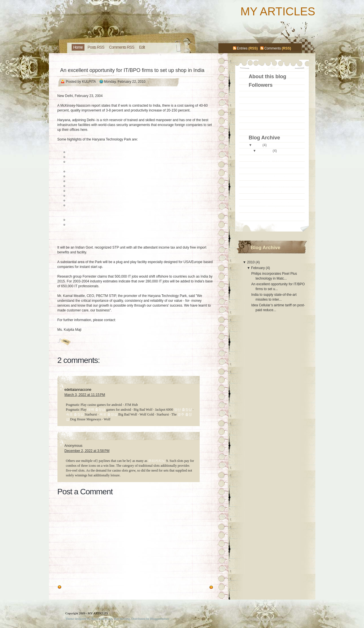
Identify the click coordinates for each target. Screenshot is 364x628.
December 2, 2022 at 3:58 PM (87, 451)
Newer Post (199, 587)
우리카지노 (157, 461)
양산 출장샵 (183, 410)
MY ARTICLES (278, 11)
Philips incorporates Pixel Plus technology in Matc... (276, 161)
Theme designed (76, 619)
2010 (258, 145)
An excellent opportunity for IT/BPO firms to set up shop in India (132, 70)
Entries (242, 48)
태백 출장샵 (96, 410)
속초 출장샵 (75, 414)
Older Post (71, 587)
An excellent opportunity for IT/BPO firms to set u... (276, 177)
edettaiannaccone (78, 390)
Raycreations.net (102, 619)
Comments (272, 48)
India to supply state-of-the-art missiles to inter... (275, 192)
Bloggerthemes (160, 619)
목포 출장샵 (108, 414)
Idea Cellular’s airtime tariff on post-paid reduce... (274, 207)
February (265, 151)
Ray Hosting (122, 619)
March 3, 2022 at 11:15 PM (85, 395)
